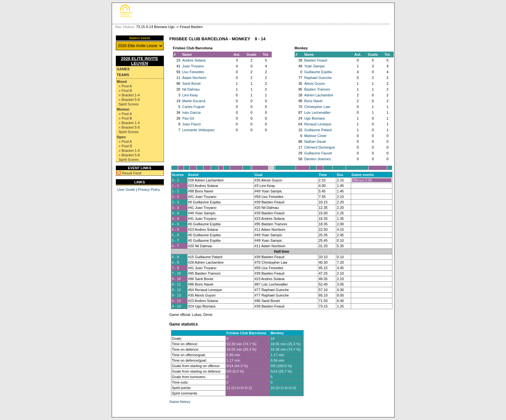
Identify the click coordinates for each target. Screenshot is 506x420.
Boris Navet (314, 101)
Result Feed (132, 173)
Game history (180, 402)
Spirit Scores (129, 104)
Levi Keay (190, 95)
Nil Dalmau (191, 89)
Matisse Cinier (316, 136)
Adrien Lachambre (319, 95)
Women (123, 109)
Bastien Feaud (316, 60)
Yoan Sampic (315, 66)
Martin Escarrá (194, 101)
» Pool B (126, 91)
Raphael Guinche (318, 78)
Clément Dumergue (320, 147)
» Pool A (125, 86)
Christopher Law (317, 107)
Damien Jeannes (318, 159)
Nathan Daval (315, 142)
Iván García (192, 112)
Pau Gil (188, 118)
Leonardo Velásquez (198, 130)
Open (121, 137)
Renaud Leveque (318, 124)
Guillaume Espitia (318, 72)
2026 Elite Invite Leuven (140, 61)
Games (123, 69)
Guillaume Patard (318, 130)
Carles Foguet (193, 107)
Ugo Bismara (315, 118)
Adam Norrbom (194, 78)
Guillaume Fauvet (318, 153)
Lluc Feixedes (193, 72)
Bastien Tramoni (317, 89)
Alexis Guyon (315, 83)
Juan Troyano (193, 66)
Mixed (122, 82)
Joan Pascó (192, 124)
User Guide (126, 190)
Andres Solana (194, 60)
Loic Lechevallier (318, 112)
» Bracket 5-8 (129, 100)
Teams (123, 75)
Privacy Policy (149, 190)
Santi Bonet (192, 83)
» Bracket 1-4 (129, 95)
